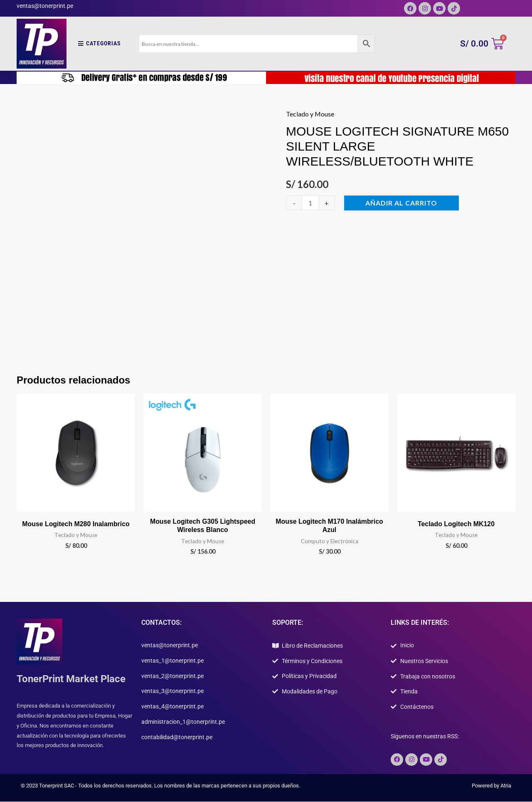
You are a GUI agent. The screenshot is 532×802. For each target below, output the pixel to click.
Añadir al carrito (402, 203)
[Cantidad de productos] (310, 203)
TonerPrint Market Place (71, 679)
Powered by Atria (491, 786)
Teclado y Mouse (310, 114)
